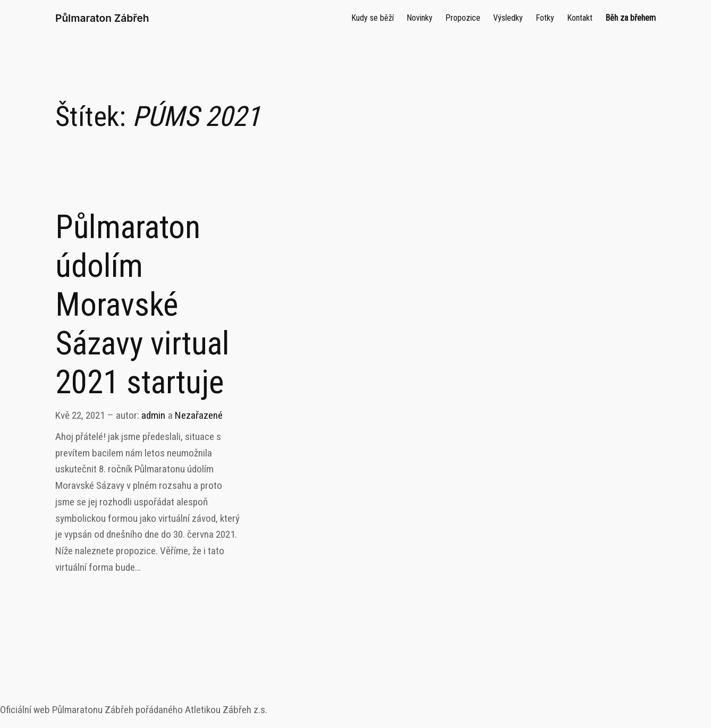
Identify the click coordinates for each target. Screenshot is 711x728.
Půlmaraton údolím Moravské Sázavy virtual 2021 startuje (142, 305)
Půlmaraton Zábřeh (102, 18)
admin (153, 415)
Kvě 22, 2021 (80, 415)
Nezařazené (199, 415)
